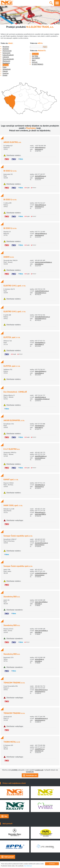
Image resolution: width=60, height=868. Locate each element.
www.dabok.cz (39, 264)
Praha (4, 67)
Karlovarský (6, 53)
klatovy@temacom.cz (41, 690)
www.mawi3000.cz (40, 514)
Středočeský (7, 69)
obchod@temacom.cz (41, 718)
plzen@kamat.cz (40, 485)
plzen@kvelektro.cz (41, 456)
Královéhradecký (8, 55)
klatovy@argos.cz (40, 147)
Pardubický (6, 63)
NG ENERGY (36, 58)
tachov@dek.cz (39, 659)
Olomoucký (6, 61)
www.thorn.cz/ (39, 751)
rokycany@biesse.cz (41, 233)
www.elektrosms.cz (41, 293)
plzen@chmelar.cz (40, 397)
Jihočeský (6, 49)
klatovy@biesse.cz (40, 205)
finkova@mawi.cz (40, 512)
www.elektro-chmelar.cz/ (42, 399)
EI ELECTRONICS (38, 64)
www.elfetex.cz (39, 344)
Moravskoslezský (8, 59)
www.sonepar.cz (40, 545)
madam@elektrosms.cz (42, 291)
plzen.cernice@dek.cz (41, 631)
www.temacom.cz (40, 691)
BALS (34, 60)
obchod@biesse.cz (40, 176)
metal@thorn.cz (40, 749)
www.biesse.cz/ (39, 178)
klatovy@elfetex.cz (41, 371)
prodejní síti (39, 770)
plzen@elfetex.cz (40, 343)
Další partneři (9, 857)
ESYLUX (35, 62)
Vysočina (6, 73)
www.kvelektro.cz (40, 458)
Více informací (28, 866)
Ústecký (5, 71)
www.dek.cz (38, 604)
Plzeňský (6, 65)
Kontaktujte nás (31, 775)
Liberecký (6, 57)
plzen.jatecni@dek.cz (41, 602)
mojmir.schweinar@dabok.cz (43, 262)
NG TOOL (35, 56)
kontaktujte (30, 772)
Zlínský (5, 75)
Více (6, 816)
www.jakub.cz (39, 427)
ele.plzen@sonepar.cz (41, 543)
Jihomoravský (7, 51)
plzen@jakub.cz (40, 426)
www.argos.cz (39, 149)
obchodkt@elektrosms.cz (42, 317)
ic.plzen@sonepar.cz (41, 573)
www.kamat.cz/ (39, 487)
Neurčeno (6, 47)
